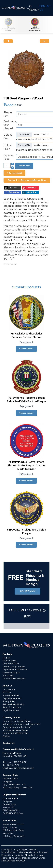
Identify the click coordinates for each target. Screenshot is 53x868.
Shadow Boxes (10, 661)
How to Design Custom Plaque (17, 721)
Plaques (6, 658)
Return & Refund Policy (13, 704)
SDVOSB (7, 692)
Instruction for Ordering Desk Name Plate (21, 724)
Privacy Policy (9, 701)
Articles (6, 736)
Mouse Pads (8, 676)
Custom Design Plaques (14, 667)
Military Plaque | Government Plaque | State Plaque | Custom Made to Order (27, 465)
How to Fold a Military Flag (15, 733)
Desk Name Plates (11, 664)
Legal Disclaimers (11, 710)
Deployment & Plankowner (15, 670)
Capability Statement (12, 698)
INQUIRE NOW (27, 591)
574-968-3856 (21, 756)
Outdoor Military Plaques (14, 679)
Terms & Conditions (12, 707)
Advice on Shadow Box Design (17, 727)
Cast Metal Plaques (11, 673)
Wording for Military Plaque (15, 730)
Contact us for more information (27, 180)
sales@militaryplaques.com (21, 768)
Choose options (26, 349)
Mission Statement (11, 695)
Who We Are (9, 689)
